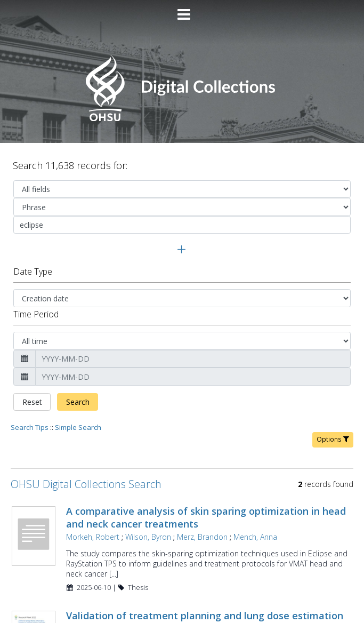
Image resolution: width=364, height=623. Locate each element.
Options (333, 404)
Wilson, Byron (148, 501)
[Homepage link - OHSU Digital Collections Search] (182, 119)
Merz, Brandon (202, 501)
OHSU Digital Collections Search (86, 448)
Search (78, 366)
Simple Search (78, 392)
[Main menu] (182, 10)
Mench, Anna (255, 501)
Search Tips (30, 392)
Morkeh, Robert (93, 501)
